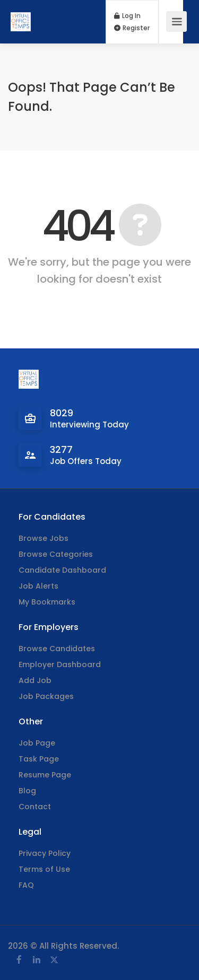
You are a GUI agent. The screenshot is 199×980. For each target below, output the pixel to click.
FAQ (26, 885)
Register (132, 28)
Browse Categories (56, 554)
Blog (27, 791)
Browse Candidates (57, 649)
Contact (35, 807)
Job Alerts (38, 586)
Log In (127, 16)
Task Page (39, 759)
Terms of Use (44, 869)
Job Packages (46, 696)
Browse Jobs (44, 538)
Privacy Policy (45, 853)
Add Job (35, 680)
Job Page (37, 743)
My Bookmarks (47, 602)
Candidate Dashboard (62, 570)
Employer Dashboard (60, 664)
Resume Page (45, 775)
